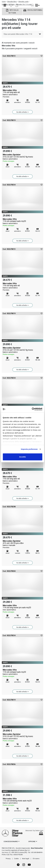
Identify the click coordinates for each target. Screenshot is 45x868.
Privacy (8, 859)
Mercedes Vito (22, 94)
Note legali (26, 859)
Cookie (16, 859)
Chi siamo (36, 859)
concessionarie (11, 841)
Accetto (22, 457)
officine (32, 841)
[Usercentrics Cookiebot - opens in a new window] (32, 409)
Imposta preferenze (29, 449)
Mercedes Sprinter (22, 158)
